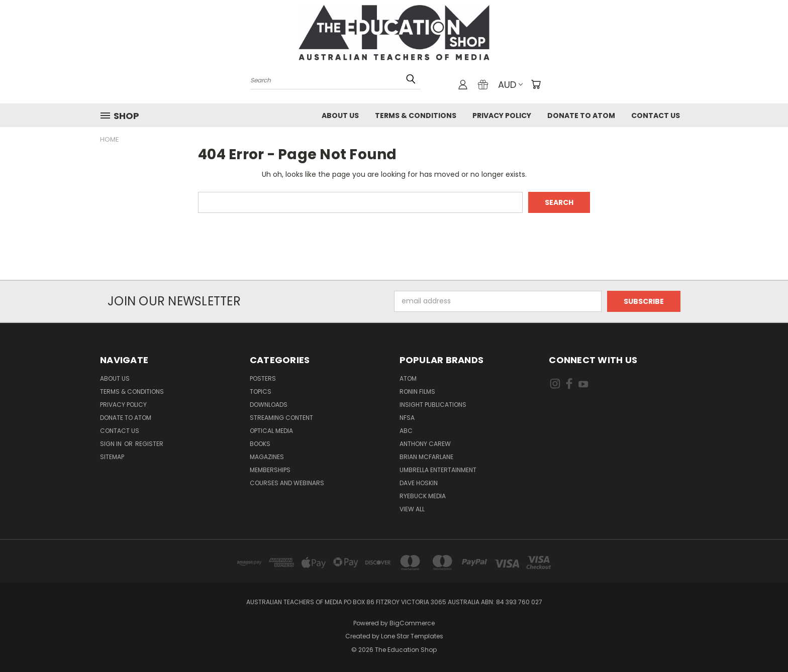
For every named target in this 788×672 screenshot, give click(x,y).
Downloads (269, 405)
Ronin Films (417, 391)
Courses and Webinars (287, 483)
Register (149, 444)
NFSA (407, 418)
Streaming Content (281, 418)
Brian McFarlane (426, 457)
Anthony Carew (425, 444)
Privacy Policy (502, 116)
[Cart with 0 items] (536, 84)
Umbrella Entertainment (438, 470)
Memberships (270, 470)
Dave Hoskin (419, 483)
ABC (406, 431)
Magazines (267, 457)
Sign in (112, 444)
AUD (510, 85)
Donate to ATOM (581, 116)
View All (412, 509)
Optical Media (271, 431)
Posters (263, 378)
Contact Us (656, 116)
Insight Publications (433, 405)
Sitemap (112, 457)
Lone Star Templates (412, 636)
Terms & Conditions (416, 116)
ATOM (408, 378)
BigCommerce (412, 623)
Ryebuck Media (423, 496)
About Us (340, 116)
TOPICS (261, 391)
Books (260, 444)
